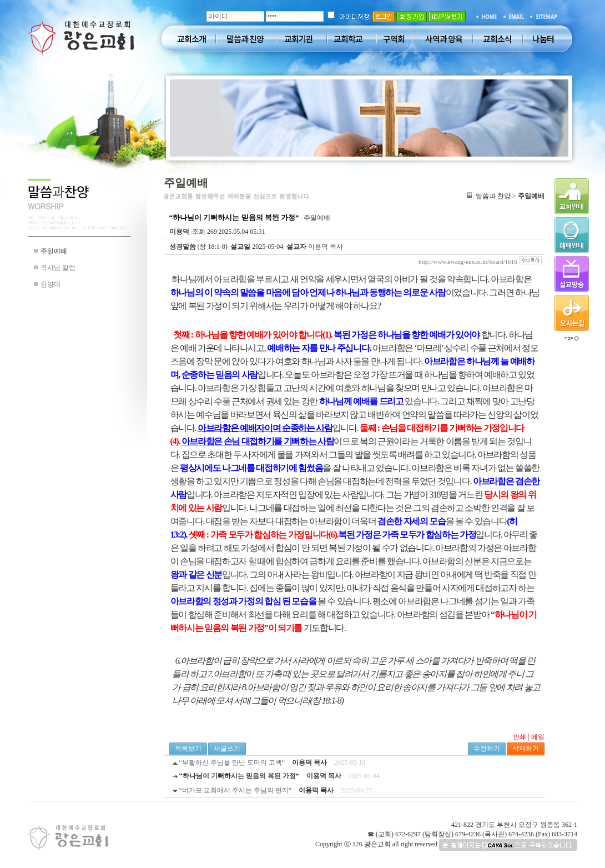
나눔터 (543, 39)
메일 (538, 737)
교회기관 (299, 39)
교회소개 (191, 39)
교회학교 (348, 39)
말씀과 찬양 (245, 39)
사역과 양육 (444, 39)
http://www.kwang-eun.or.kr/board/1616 (468, 262)
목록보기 (188, 749)
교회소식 (497, 39)
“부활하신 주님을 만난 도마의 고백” (232, 762)
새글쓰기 (227, 749)
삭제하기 (526, 749)
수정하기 (487, 749)
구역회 (394, 39)
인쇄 (520, 737)
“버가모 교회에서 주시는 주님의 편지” (236, 790)
